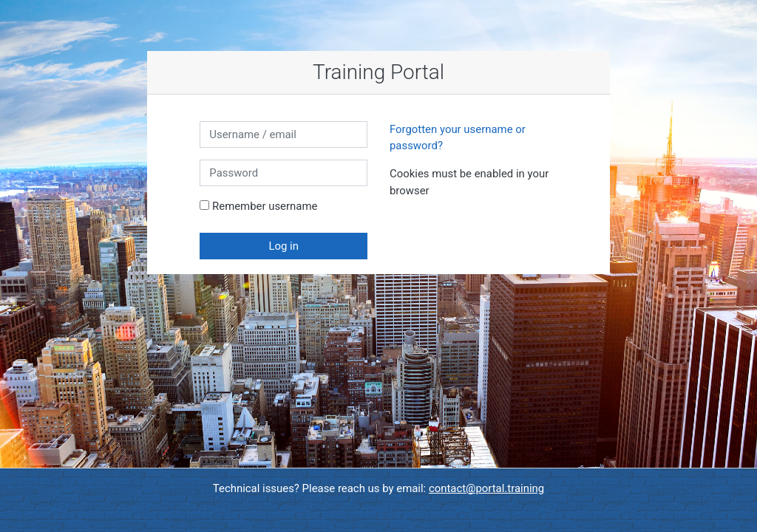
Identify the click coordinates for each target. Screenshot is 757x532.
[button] (432, 191)
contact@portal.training (486, 488)
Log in (283, 246)
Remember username (265, 206)
